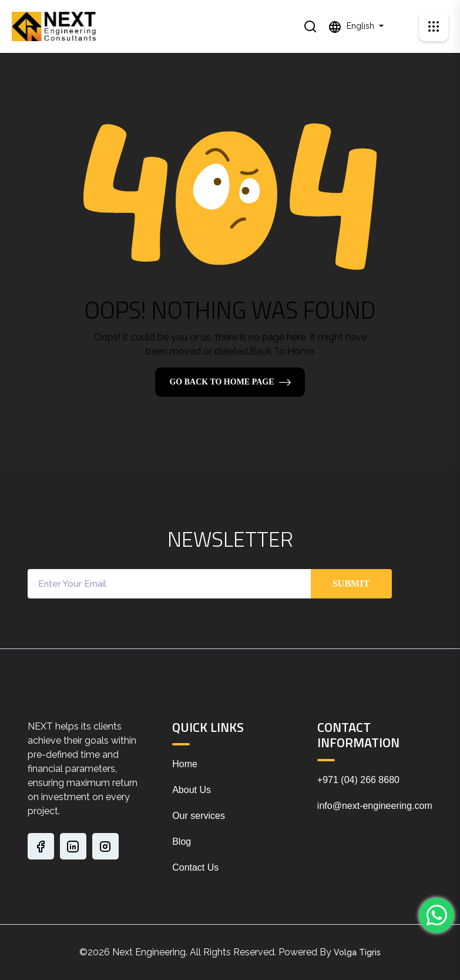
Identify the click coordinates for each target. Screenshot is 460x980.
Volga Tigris (357, 952)
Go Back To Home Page (221, 382)
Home (185, 764)
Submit (351, 583)
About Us (192, 790)
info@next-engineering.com (375, 806)
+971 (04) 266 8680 (358, 780)
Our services (199, 816)
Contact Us (195, 867)
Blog (182, 842)
